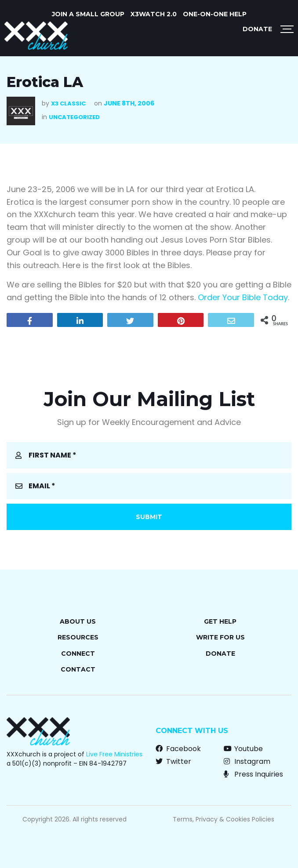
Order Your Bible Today (243, 297)
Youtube (243, 749)
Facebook (178, 749)
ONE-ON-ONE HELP (215, 14)
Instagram (247, 761)
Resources (78, 637)
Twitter (173, 761)
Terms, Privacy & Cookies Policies (223, 819)
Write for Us (220, 637)
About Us (78, 621)
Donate (257, 29)
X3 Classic (68, 104)
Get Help (220, 621)
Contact (78, 669)
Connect (78, 654)
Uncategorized (74, 117)
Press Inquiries (253, 774)
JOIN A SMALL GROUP (88, 14)
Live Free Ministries (114, 754)
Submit (149, 517)
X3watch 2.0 (154, 14)
